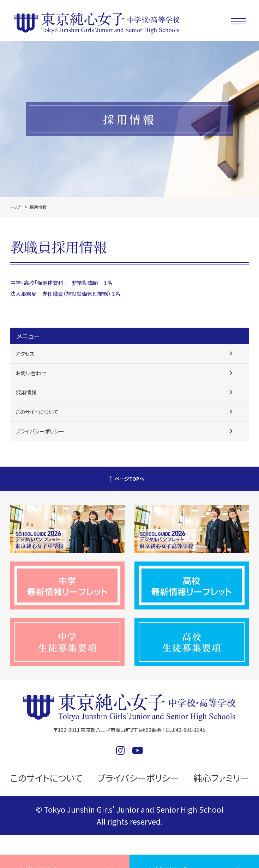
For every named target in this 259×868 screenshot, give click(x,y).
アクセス (25, 354)
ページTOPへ (129, 479)
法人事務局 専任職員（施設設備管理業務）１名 (65, 294)
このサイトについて (37, 412)
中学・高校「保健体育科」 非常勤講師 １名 (61, 283)
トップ (15, 207)
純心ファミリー (221, 778)
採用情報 (26, 392)
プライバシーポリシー (40, 431)
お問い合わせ (31, 373)
